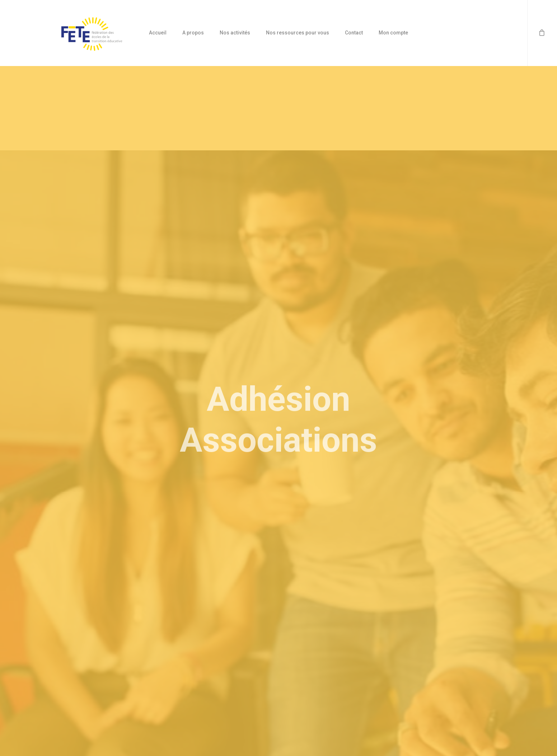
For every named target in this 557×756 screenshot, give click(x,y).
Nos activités (235, 33)
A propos (193, 33)
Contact (354, 33)
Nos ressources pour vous (298, 33)
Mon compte (393, 33)
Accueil (158, 33)
